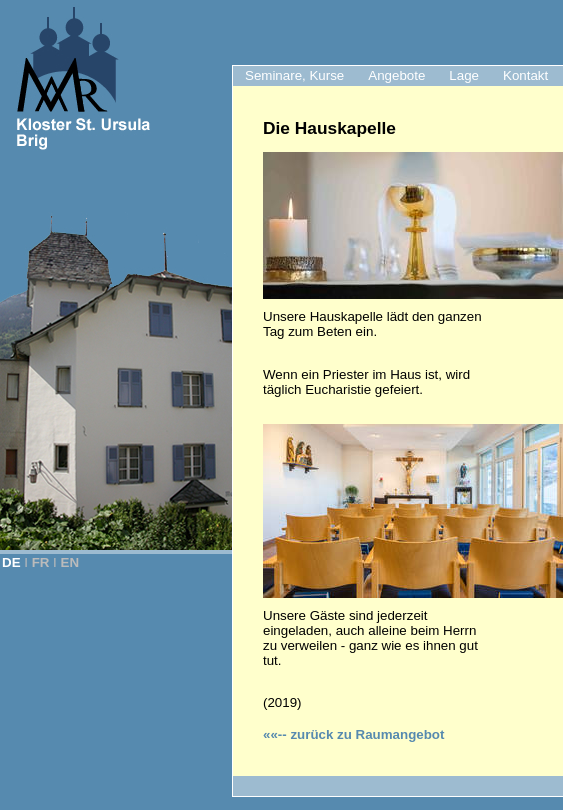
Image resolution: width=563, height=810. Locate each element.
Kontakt (525, 75)
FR (41, 562)
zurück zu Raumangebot (353, 734)
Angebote (396, 75)
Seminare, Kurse (294, 75)
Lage (464, 75)
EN (70, 562)
